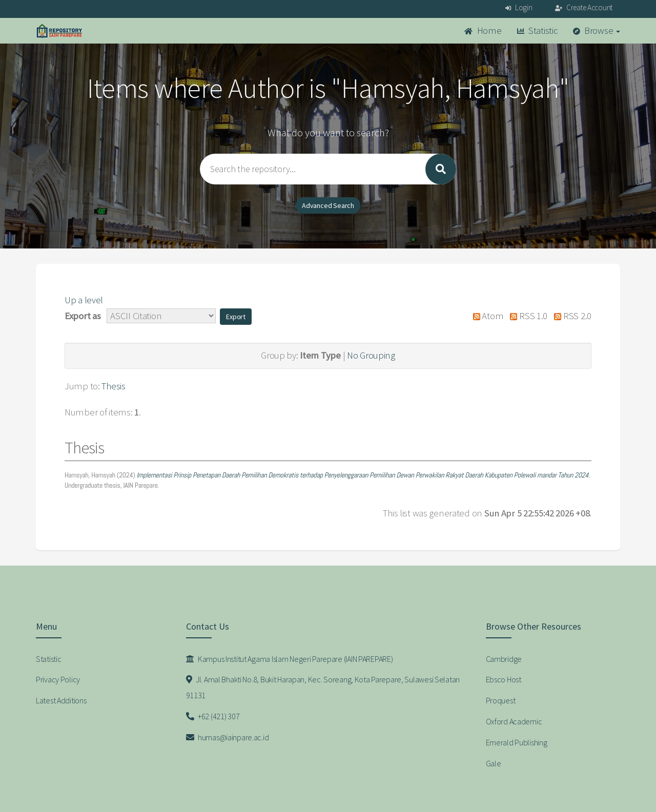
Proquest (501, 700)
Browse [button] (597, 30)
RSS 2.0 (570, 316)
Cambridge (504, 659)
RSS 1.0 (526, 316)
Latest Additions (61, 700)
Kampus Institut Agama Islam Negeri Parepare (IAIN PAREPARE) (290, 659)
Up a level (84, 300)
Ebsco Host (504, 679)
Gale (494, 763)
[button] (236, 317)
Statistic (537, 30)
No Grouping (371, 355)
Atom (486, 316)
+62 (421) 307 (213, 716)
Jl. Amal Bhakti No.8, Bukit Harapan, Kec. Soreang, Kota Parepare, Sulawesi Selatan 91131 (323, 687)
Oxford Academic (514, 721)
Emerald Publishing (517, 742)
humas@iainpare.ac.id (228, 737)
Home (483, 30)
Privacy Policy (58, 679)
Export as (83, 316)
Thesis (113, 386)
